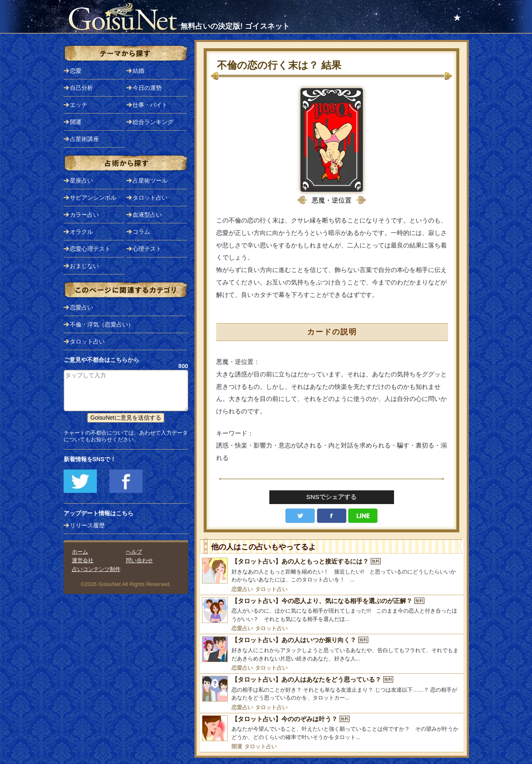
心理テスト (147, 249)
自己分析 (81, 88)
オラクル (81, 232)
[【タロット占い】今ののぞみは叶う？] (332, 728)
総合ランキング (153, 122)
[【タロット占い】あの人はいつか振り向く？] (332, 649)
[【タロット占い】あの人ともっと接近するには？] (332, 571)
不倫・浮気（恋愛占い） (102, 324)
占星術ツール (150, 180)
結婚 (138, 71)
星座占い (81, 180)
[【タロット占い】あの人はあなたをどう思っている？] (332, 689)
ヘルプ (134, 552)
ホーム (80, 552)
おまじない (84, 266)
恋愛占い (242, 589)
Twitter (300, 516)
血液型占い (147, 215)
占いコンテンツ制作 (96, 569)
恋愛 (76, 71)
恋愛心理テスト (90, 249)
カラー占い (84, 215)
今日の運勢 (147, 88)
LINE (363, 516)
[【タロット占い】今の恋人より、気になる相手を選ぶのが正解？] (332, 610)
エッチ (79, 105)
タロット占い (271, 589)
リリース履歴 (87, 525)
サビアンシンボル (93, 198)
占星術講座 (84, 139)
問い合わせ (139, 560)
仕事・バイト (150, 105)
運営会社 (83, 560)
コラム (141, 232)
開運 (237, 746)
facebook (332, 516)
